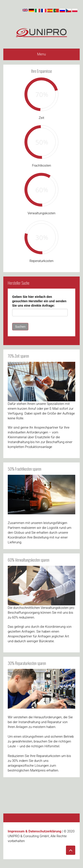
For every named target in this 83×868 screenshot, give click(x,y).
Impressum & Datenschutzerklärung (35, 831)
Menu (42, 54)
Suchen (20, 327)
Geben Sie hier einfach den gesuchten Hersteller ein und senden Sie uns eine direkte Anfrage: (39, 301)
